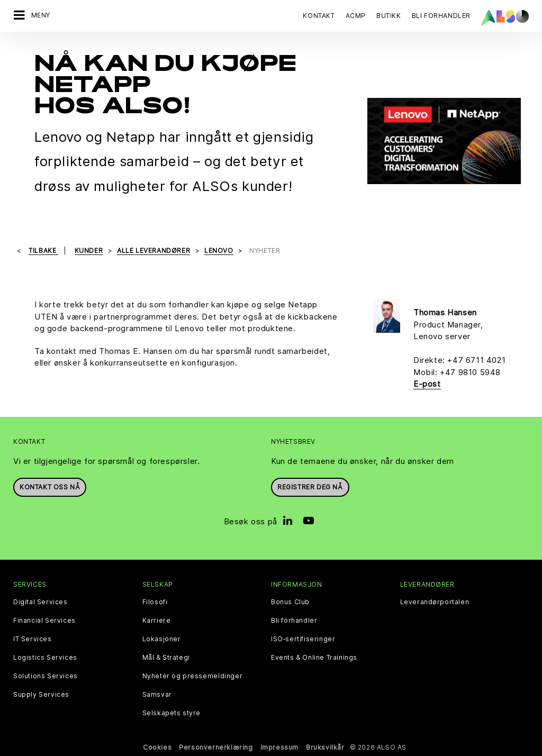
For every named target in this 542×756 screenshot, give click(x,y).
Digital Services (40, 602)
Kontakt (319, 16)
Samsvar (157, 695)
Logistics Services (45, 658)
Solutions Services (46, 676)
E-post (427, 384)
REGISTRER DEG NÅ (310, 487)
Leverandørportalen (435, 602)
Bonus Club (290, 602)
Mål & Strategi (166, 658)
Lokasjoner (162, 639)
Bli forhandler (294, 621)
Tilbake (43, 251)
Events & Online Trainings (314, 658)
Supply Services (41, 695)
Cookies (157, 747)
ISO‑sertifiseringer (303, 639)
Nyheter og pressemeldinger (193, 676)
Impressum (279, 747)
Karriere (157, 621)
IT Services (33, 639)
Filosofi (155, 602)
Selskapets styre (172, 713)
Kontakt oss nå (50, 487)
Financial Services (44, 621)
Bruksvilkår (325, 747)
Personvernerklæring (216, 747)
